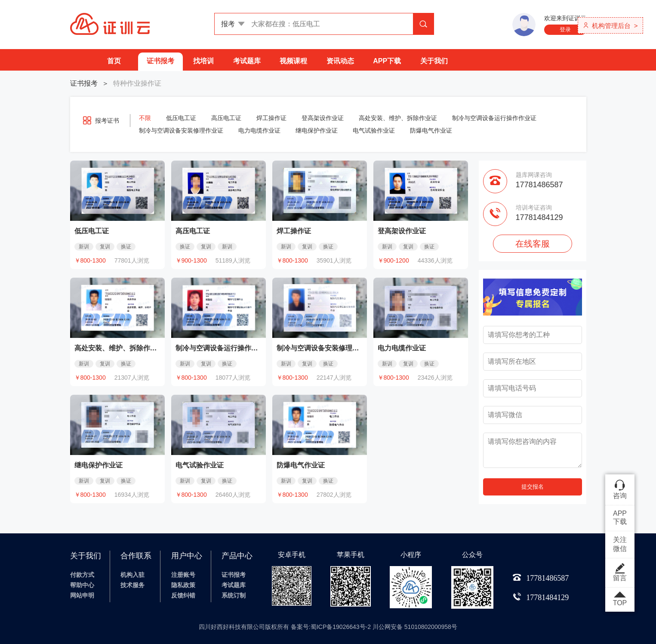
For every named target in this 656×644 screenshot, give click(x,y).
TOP (620, 599)
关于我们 (434, 61)
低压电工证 (181, 118)
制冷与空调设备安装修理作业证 (181, 130)
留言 (620, 572)
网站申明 (82, 595)
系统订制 (234, 595)
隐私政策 (183, 585)
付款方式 (82, 575)
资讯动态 (340, 61)
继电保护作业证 (317, 130)
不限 (145, 118)
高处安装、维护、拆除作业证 (398, 118)
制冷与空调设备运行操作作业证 (494, 118)
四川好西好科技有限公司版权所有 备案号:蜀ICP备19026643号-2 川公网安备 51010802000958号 (328, 627)
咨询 (620, 489)
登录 (565, 29)
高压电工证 (226, 118)
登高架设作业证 (323, 118)
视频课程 (293, 61)
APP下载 (387, 61)
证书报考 (160, 61)
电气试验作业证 (374, 130)
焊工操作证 (271, 118)
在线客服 (533, 244)
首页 (114, 61)
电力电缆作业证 (259, 130)
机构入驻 (132, 575)
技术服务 (132, 585)
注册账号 (183, 575)
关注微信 (620, 544)
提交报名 (533, 487)
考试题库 (247, 61)
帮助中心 (82, 585)
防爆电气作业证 (431, 130)
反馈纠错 (183, 595)
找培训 (203, 61)
